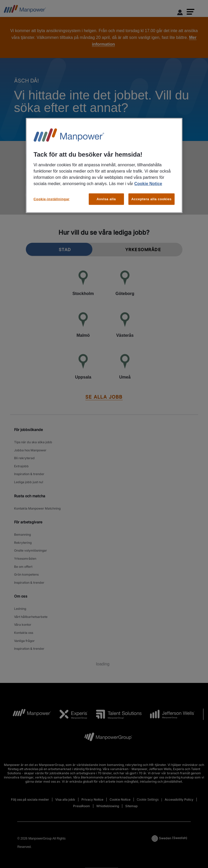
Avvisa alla (106, 199)
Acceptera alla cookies (151, 199)
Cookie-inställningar (52, 199)
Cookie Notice (148, 183)
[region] (104, 165)
